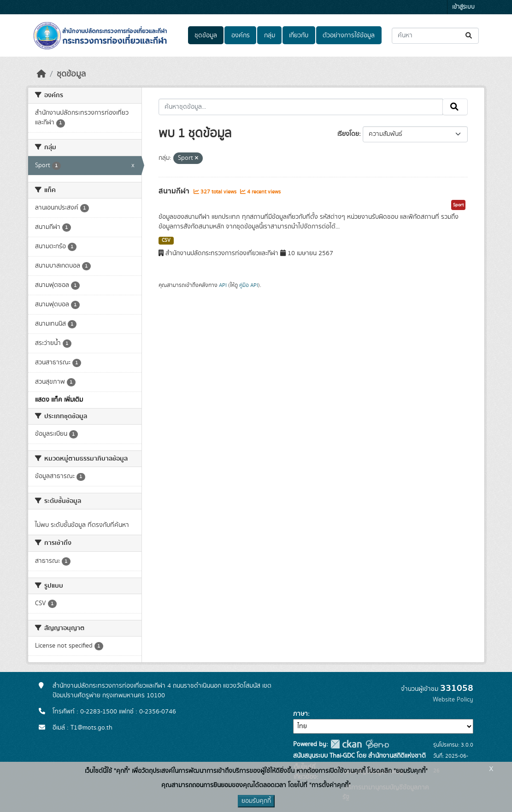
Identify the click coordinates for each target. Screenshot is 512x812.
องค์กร (241, 35)
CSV (166, 240)
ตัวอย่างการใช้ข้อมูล (349, 35)
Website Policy (453, 700)
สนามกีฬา (175, 191)
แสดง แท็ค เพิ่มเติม (59, 400)
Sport (458, 205)
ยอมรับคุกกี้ (256, 801)
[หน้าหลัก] (41, 74)
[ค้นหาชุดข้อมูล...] (435, 36)
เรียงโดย (348, 134)
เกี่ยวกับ (299, 35)
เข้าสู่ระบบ (463, 7)
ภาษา (300, 714)
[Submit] (469, 36)
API (223, 285)
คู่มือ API (249, 285)
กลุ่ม (270, 35)
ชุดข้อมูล (206, 35)
